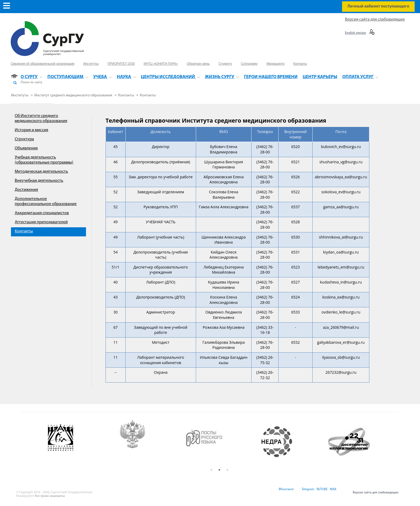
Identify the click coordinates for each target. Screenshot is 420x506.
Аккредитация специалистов (42, 213)
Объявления (26, 148)
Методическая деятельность (41, 172)
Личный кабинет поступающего (378, 6)
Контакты (126, 95)
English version (356, 33)
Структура (24, 139)
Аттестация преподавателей (41, 222)
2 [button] (219, 470)
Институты (20, 95)
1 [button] (211, 470)
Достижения (26, 190)
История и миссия (31, 130)
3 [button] (227, 470)
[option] (76, 442)
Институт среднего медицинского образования (74, 95)
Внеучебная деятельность (39, 181)
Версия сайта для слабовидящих (375, 20)
